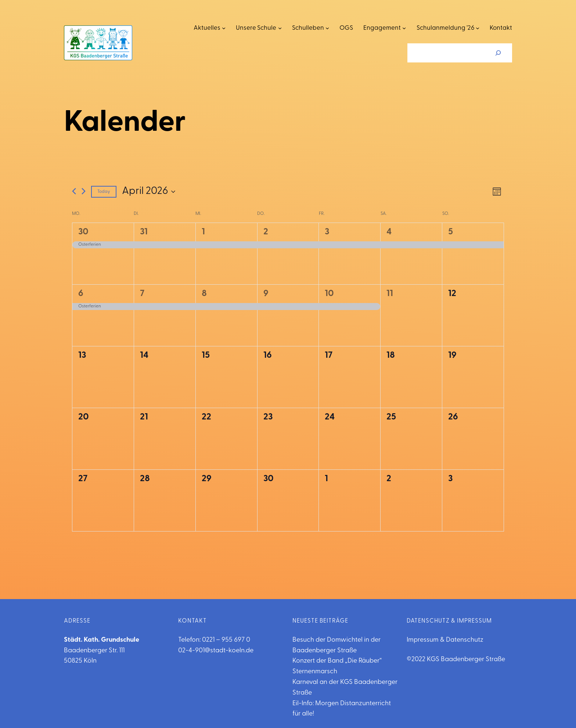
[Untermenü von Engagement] (404, 28)
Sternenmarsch (315, 672)
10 (329, 294)
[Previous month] (74, 191)
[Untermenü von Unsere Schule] (280, 28)
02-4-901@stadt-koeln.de (216, 651)
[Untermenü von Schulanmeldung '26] (478, 28)
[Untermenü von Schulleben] (327, 28)
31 (144, 232)
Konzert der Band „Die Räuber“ (337, 661)
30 (83, 232)
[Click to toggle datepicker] (149, 192)
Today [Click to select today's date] (104, 192)
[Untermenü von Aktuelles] (224, 28)
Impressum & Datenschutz (445, 640)
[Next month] (84, 191)
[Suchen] (498, 53)
